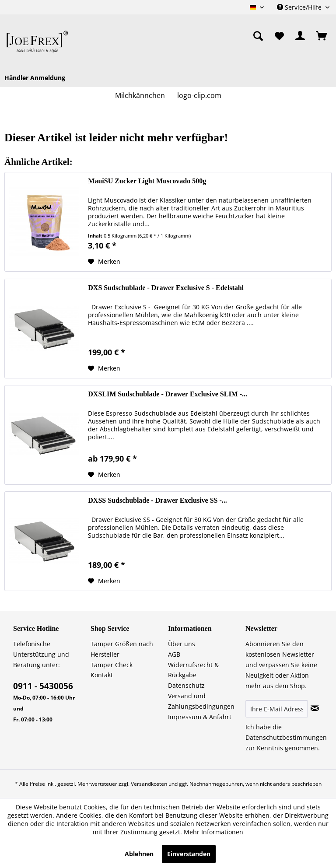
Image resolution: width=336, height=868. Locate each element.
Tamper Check (112, 665)
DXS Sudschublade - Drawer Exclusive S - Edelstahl (166, 288)
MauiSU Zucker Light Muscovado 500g (147, 181)
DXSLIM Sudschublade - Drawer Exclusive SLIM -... (168, 394)
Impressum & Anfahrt (200, 717)
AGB (174, 654)
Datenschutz (186, 685)
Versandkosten (149, 784)
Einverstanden (189, 854)
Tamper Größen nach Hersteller (122, 649)
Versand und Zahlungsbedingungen (201, 701)
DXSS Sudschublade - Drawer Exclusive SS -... (157, 500)
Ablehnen (139, 854)
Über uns (182, 644)
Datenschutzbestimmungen (286, 737)
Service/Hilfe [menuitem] (300, 7)
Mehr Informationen (213, 832)
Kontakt (102, 675)
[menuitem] (212, 36)
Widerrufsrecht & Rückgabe (193, 670)
